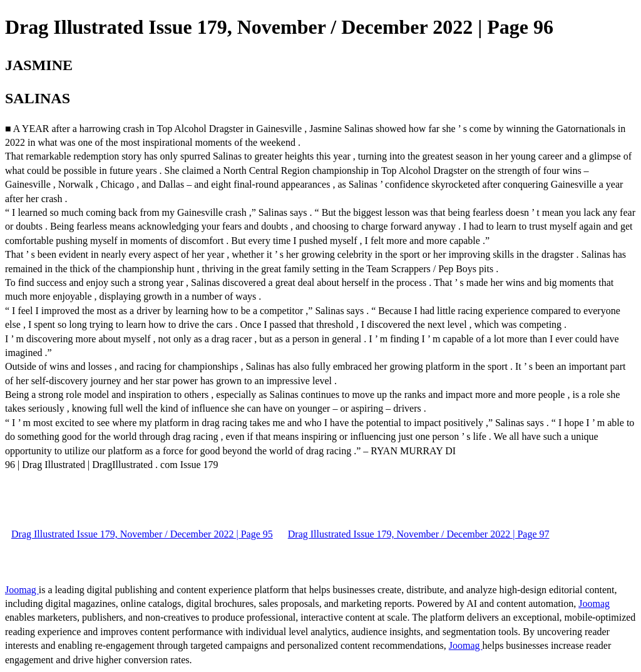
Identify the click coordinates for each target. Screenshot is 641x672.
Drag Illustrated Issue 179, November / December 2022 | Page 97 (419, 534)
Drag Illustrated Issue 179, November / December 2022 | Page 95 (142, 534)
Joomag (22, 590)
